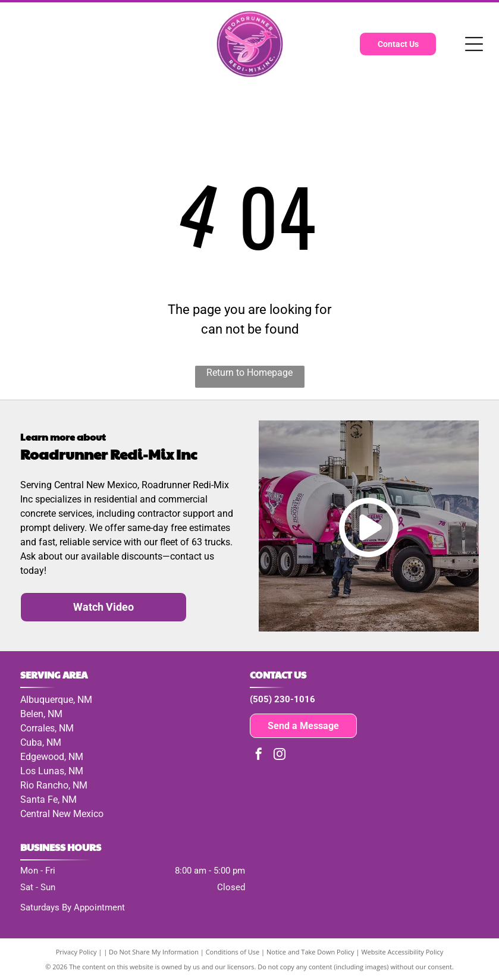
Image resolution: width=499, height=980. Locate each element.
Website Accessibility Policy (402, 952)
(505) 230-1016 (283, 699)
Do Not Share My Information (154, 952)
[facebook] (259, 756)
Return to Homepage (249, 373)
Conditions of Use (233, 952)
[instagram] (280, 756)
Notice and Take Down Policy (310, 952)
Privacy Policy (76, 952)
